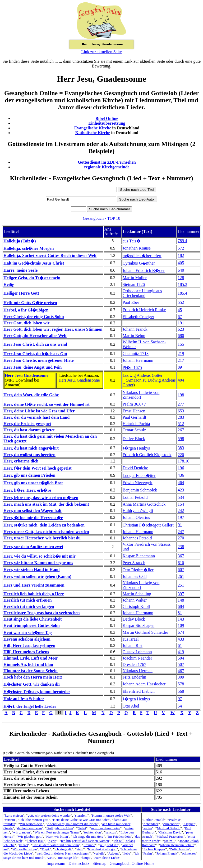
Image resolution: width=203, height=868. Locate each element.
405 (181, 263)
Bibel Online (107, 118)
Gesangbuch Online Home (132, 863)
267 (181, 430)
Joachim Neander (137, 658)
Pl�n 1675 (132, 367)
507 (181, 664)
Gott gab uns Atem (60, 828)
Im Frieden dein (119, 837)
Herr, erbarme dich (21, 461)
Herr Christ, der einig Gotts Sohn (34, 317)
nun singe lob (68, 858)
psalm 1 (169, 841)
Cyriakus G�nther (139, 263)
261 (181, 576)
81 (180, 613)
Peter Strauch (134, 563)
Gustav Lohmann (137, 652)
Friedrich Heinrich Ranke (144, 310)
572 (181, 248)
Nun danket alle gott (102, 849)
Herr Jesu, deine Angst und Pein (33, 367)
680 (181, 336)
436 (181, 475)
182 (181, 255)
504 (181, 658)
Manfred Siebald (169, 828)
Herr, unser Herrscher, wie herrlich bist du (42, 538)
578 (181, 684)
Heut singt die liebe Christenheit (33, 619)
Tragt (46, 849)
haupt (86, 858)
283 (181, 417)
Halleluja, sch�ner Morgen (29, 248)
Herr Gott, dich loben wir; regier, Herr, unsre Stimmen (53, 329)
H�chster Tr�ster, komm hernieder (37, 692)
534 (181, 497)
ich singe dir (63, 849)
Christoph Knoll (136, 606)
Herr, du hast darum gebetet (29, 430)
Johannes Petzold (137, 538)
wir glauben (22, 832)
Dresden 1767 (134, 664)
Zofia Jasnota (179, 849)
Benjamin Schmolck (140, 490)
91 (180, 525)
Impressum (56, 863)
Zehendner (151, 824)
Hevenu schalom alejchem (27, 639)
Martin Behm (134, 336)
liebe (127, 853)
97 (180, 699)
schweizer (189, 853)
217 (181, 360)
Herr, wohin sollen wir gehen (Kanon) (37, 576)
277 (181, 404)
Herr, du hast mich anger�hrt (31, 448)
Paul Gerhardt (134, 417)
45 (180, 310)
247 (181, 532)
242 (181, 511)
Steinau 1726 (134, 284)
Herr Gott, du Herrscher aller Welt (35, 336)
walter (148, 828)
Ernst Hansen (134, 411)
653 (181, 411)
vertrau (10, 820)
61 (180, 645)
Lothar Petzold (135, 497)
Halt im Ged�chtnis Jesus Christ (34, 263)
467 (181, 671)
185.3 (182, 284)
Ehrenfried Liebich (139, 691)
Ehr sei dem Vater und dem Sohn (56, 845)
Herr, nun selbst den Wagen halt (33, 511)
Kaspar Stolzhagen (139, 625)
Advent (114, 853)
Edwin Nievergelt (138, 483)
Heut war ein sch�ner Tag (28, 633)
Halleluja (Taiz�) (20, 241)
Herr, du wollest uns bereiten (29, 455)
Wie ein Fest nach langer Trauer (57, 832)
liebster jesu (35, 841)
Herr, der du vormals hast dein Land (36, 417)
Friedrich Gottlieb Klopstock (147, 455)
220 (181, 455)
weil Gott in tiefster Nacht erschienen (63, 853)
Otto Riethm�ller (138, 570)
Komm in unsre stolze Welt (111, 815)
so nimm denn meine (105, 828)
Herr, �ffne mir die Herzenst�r (33, 518)
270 (181, 538)
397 (181, 594)
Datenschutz (79, 863)
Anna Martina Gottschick (144, 504)
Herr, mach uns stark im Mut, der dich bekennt (46, 504)
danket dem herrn (29, 828)
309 (181, 677)
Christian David (170, 832)
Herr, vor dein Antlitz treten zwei (33, 547)
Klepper (189, 824)
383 (181, 448)
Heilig (9, 284)
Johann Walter (135, 600)
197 (181, 517)
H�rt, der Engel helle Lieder (30, 706)
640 (181, 270)
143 (181, 619)
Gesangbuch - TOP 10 (101, 218)
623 (181, 329)
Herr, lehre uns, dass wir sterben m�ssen (41, 498)
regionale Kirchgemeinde (107, 167)
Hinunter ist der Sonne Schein (31, 671)
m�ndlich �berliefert (142, 256)
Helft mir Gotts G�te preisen (30, 303)
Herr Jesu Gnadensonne (27, 375)
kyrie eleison (14, 815)
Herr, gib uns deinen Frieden (29, 475)
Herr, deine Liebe (107, 858)
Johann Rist (133, 645)
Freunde (89, 845)
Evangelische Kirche (93, 128)
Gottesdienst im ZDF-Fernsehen (107, 162)
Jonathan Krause (137, 248)
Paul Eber (131, 302)
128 (181, 278)
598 (181, 439)
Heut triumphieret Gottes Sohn (32, 625)
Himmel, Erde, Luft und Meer (31, 658)
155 (181, 344)
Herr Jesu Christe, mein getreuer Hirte (39, 360)
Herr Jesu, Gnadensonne (79, 380)
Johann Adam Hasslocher (144, 684)
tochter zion (92, 832)
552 (181, 302)
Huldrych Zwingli (138, 511)
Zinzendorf (171, 824)
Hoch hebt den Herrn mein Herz (33, 677)
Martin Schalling (137, 594)
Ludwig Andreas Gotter (143, 375)
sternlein (81, 815)
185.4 (182, 293)
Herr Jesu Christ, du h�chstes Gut (35, 354)
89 (180, 367)
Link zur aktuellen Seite (101, 52)
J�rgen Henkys (136, 448)
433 (181, 639)
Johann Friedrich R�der (144, 270)
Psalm (148, 853)
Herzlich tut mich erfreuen (27, 600)
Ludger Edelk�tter (139, 476)
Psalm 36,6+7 (134, 404)
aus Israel (131, 639)
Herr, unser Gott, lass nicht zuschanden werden (46, 532)
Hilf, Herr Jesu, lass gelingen (29, 645)
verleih (99, 853)
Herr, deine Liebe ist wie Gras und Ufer (39, 411)
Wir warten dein (31, 824)
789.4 (182, 241)
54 (180, 706)
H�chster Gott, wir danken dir (32, 684)
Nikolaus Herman (138, 671)
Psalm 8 (175, 820)
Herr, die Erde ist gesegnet (27, 424)
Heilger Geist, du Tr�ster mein (32, 278)
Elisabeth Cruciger (139, 317)
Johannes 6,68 (135, 576)
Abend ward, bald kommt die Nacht (73, 824)
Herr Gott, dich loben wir (26, 323)
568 (181, 691)
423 (181, 490)
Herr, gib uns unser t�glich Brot (33, 483)
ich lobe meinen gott (34, 820)
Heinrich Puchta (136, 424)
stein (80, 849)
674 (181, 632)
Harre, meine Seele (20, 270)
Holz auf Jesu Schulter (24, 699)
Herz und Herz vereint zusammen (34, 585)
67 (180, 317)
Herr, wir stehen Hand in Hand (31, 570)
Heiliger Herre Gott (21, 293)
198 (181, 395)
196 (181, 468)
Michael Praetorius (170, 837)
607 (181, 570)
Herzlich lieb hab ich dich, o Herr (34, 594)
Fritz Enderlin (134, 677)
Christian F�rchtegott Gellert (148, 525)
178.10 (183, 461)
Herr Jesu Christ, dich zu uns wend (35, 344)
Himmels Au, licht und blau (28, 664)
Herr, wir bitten (57, 837)
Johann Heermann (138, 360)
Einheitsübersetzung (107, 123)
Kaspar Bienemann (139, 556)
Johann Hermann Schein (177, 845)
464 (181, 483)
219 (181, 353)
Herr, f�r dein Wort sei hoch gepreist (38, 468)
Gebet (82, 828)
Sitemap (99, 863)
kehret (23, 845)
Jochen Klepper (154, 849)
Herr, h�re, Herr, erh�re (27, 490)
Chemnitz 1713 (136, 353)
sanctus (111, 832)
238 (181, 547)
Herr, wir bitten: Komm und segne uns (38, 563)
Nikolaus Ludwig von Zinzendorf (141, 395)
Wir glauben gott (30, 837)
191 (181, 323)
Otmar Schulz (134, 430)
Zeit (51, 858)
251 (181, 585)
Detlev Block (134, 439)
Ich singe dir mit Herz (88, 837)
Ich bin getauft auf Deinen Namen (85, 841)
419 (181, 652)
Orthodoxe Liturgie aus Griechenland (142, 293)
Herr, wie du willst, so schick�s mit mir (40, 556)
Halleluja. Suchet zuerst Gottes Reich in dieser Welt (50, 255)
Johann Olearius (136, 517)
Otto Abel (131, 706)
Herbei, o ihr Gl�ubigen (26, 310)
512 (181, 424)
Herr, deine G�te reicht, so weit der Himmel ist (47, 404)
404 (181, 380)
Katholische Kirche (93, 133)
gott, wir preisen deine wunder (49, 815)
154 (181, 504)
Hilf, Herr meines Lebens (26, 652)
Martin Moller (135, 278)
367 (181, 556)
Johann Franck (135, 329)
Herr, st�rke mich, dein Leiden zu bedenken (44, 525)
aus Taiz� (132, 241)
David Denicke (135, 468)
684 (181, 606)
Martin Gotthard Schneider (145, 632)
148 (181, 600)
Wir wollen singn (25, 849)
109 (181, 625)
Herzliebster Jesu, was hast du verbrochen (41, 613)
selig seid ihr (109, 845)
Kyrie (52, 841)
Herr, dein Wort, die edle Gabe (31, 395)
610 (181, 563)
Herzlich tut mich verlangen (29, 606)
